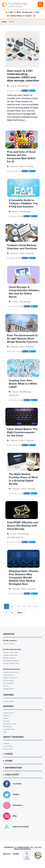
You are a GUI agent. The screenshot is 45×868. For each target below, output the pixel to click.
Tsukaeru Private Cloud (10, 672)
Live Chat (5, 721)
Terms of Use (6, 746)
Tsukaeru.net (23, 847)
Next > (20, 613)
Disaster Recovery (8, 658)
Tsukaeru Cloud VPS (9, 678)
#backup (14, 166)
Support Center (7, 713)
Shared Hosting (7, 681)
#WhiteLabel (14, 395)
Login (4, 732)
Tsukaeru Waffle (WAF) (10, 663)
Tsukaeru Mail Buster (9, 655)
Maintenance (6, 727)
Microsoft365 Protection (10, 661)
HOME (4, 22)
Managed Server (7, 689)
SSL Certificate (7, 683)
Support (4, 718)
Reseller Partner (7, 701)
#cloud (13, 86)
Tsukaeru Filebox (8, 644)
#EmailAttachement (15, 537)
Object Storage (7, 675)
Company (5, 743)
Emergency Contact (9, 724)
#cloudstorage (23, 86)
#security (30, 166)
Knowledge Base (7, 729)
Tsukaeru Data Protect (9, 652)
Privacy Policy (7, 749)
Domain (4, 686)
